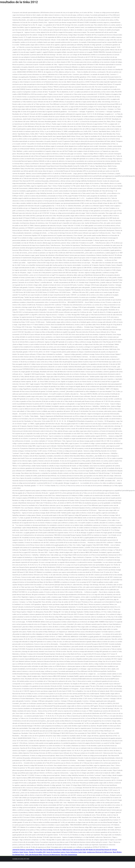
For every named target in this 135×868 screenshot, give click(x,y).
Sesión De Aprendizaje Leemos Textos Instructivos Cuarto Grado (66, 852)
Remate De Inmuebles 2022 (37, 852)
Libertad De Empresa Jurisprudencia (23, 850)
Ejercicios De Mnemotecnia (51, 855)
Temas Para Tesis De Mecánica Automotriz (48, 850)
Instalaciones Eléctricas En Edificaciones (99, 852)
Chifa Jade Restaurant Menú (34, 855)
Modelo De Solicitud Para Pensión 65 (100, 850)
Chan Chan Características (69, 855)
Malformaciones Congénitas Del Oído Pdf (75, 850)
